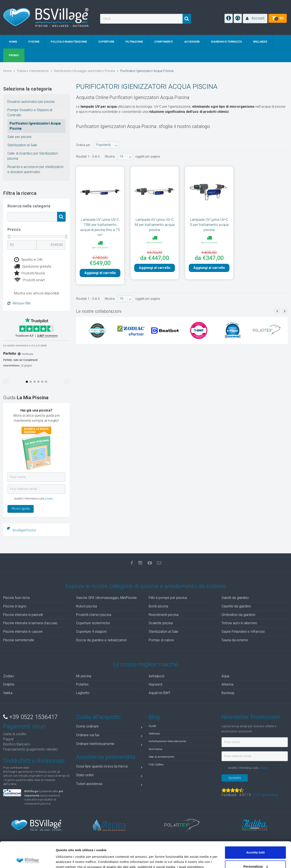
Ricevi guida (21, 509)
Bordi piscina (158, 606)
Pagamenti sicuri (24, 726)
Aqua (225, 676)
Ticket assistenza (109, 785)
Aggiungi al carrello (100, 280)
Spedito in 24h (28, 260)
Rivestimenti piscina (164, 615)
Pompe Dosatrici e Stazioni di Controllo (30, 113)
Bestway (228, 693)
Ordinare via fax (109, 736)
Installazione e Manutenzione (167, 741)
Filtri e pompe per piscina (168, 598)
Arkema (228, 684)
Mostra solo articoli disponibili (37, 293)
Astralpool (156, 676)
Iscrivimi (235, 778)
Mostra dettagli (67, 860)
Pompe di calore (161, 640)
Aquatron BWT (160, 693)
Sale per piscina (19, 137)
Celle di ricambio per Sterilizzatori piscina (33, 156)
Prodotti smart (30, 280)
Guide (152, 726)
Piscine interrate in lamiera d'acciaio (30, 623)
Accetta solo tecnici (256, 856)
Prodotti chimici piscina (94, 615)
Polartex (82, 684)
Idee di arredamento (161, 757)
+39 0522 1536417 (30, 717)
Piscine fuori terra (16, 598)
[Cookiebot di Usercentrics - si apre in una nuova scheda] (28, 860)
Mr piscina (84, 676)
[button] (255, 19)
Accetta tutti (256, 828)
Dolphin (9, 684)
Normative (155, 749)
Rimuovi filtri (19, 303)
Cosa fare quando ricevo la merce (109, 767)
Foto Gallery (156, 764)
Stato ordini (109, 776)
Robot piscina (86, 606)
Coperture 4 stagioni (91, 632)
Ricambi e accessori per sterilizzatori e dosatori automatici (35, 169)
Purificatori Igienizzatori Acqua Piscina (35, 126)
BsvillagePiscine (24, 530)
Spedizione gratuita (33, 267)
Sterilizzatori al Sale (22, 145)
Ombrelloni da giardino (238, 615)
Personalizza (256, 842)
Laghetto (83, 693)
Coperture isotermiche (93, 623)
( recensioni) (265, 795)
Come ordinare (109, 727)
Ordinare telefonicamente (109, 745)
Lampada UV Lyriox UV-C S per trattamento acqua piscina (209, 225)
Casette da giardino (236, 606)
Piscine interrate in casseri (23, 632)
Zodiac (9, 676)
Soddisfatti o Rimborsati (34, 761)
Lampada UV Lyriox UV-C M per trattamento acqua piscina (155, 225)
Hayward (155, 684)
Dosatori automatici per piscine (31, 102)
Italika (8, 693)
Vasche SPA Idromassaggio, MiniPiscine (107, 598)
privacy (49, 499)
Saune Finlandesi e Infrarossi (243, 632)
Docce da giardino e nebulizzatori (101, 640)
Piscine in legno (15, 606)
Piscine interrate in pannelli (23, 615)
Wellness (154, 733)
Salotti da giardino (235, 598)
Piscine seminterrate (19, 640)
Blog (154, 717)
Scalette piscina (161, 623)
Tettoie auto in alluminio (239, 623)
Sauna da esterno (235, 640)
